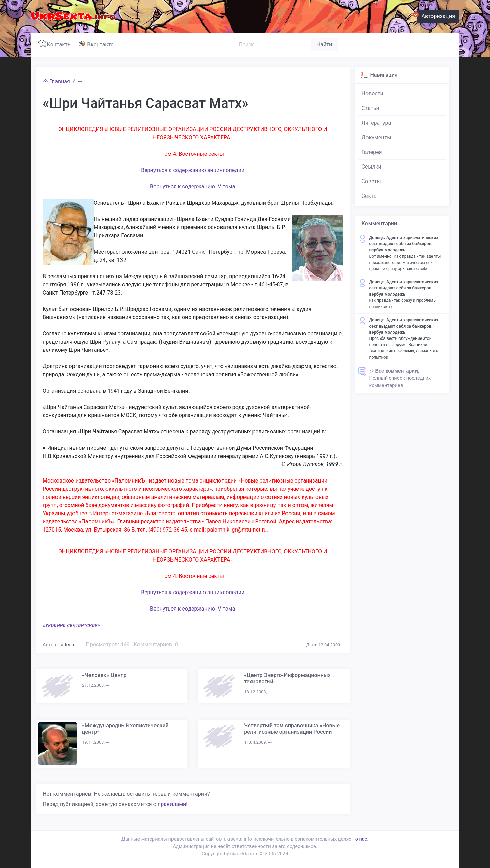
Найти (324, 44)
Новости (373, 93)
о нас (361, 839)
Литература (377, 123)
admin (68, 645)
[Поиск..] (273, 45)
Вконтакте (97, 44)
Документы (377, 137)
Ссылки (372, 167)
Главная (56, 82)
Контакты (56, 44)
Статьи (371, 108)
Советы (371, 181)
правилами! (173, 804)
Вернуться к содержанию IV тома (193, 186)
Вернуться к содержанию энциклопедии (193, 170)
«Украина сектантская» (71, 625)
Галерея (372, 152)
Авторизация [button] (436, 15)
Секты (370, 196)
